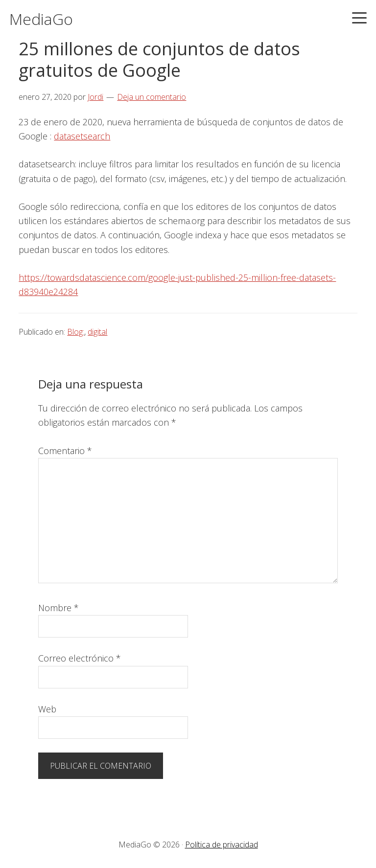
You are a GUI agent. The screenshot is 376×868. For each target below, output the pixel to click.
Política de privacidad (222, 845)
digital (97, 332)
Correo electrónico (80, 658)
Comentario (65, 451)
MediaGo (41, 19)
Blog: (76, 332)
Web (47, 709)
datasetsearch (82, 136)
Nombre (59, 608)
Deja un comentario (152, 97)
